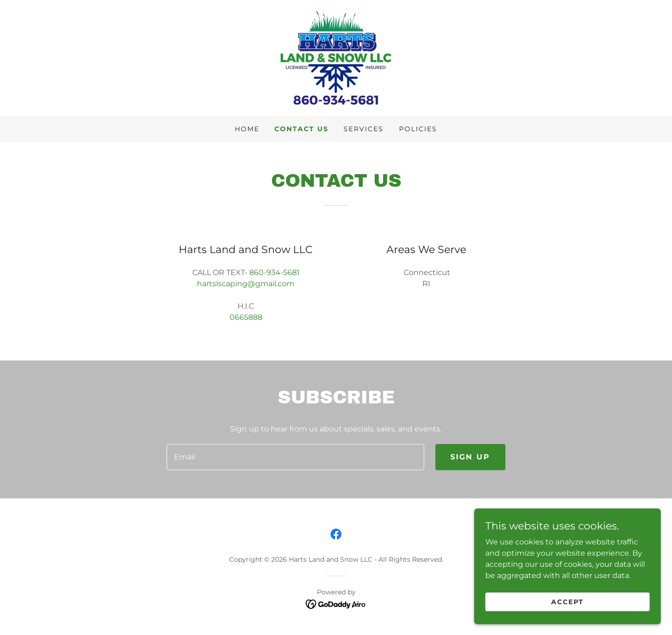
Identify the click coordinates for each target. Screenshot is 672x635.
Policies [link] (418, 129)
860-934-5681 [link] (274, 272)
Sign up (470, 457)
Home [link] (247, 129)
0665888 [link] (246, 317)
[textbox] (295, 457)
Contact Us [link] (301, 129)
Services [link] (364, 129)
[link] (336, 57)
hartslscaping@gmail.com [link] (246, 284)
